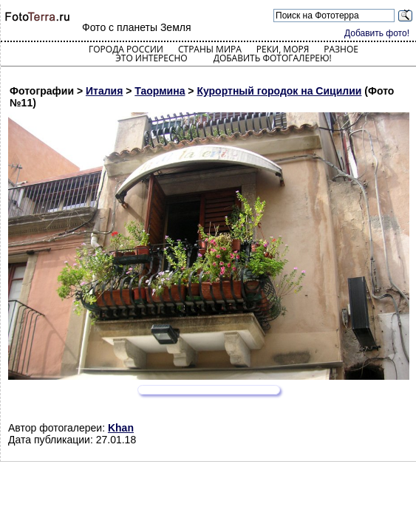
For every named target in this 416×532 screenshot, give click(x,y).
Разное (341, 49)
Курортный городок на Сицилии (279, 91)
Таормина (160, 91)
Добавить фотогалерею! (273, 58)
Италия (104, 91)
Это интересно (151, 58)
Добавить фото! (377, 33)
